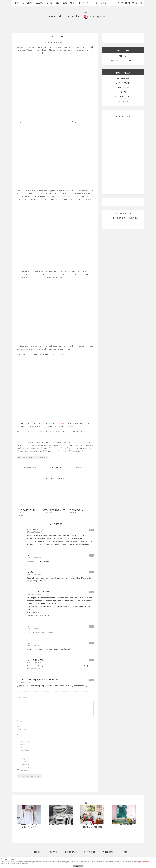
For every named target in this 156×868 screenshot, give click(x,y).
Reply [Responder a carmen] (92, 643)
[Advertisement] (123, 155)
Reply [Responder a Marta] (92, 572)
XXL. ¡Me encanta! (124, 825)
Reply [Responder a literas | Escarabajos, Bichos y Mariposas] (92, 680)
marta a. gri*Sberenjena (38, 592)
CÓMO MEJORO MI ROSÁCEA (125, 218)
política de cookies (145, 862)
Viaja (90, 3)
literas (32, 457)
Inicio (17, 3)
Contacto (101, 3)
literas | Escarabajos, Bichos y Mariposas (38, 680)
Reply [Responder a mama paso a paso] (92, 660)
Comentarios (30, 468)
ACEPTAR (78, 866)
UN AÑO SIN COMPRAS (123, 97)
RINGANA (123, 56)
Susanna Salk (58, 354)
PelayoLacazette (35, 530)
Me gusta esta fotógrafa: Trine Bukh (92, 826)
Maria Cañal (42, 457)
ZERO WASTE (69, 3)
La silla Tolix (76, 510)
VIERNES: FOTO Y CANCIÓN (123, 61)
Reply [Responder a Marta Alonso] (92, 626)
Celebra (40, 3)
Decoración (123, 88)
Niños (81, 3)
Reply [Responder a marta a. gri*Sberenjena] (92, 592)
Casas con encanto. (54, 510)
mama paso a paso (36, 660)
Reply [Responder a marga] (92, 555)
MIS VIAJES (123, 92)
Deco (50, 3)
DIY (57, 3)
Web (19, 735)
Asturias (28, 3)
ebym (82, 468)
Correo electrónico (22, 728)
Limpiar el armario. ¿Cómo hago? (29, 826)
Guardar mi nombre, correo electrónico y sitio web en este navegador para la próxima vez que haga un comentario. (25, 756)
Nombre (21, 721)
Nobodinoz (61, 423)
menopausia (123, 79)
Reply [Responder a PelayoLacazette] (92, 530)
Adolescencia (123, 83)
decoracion (22, 457)
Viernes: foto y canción (61, 825)
